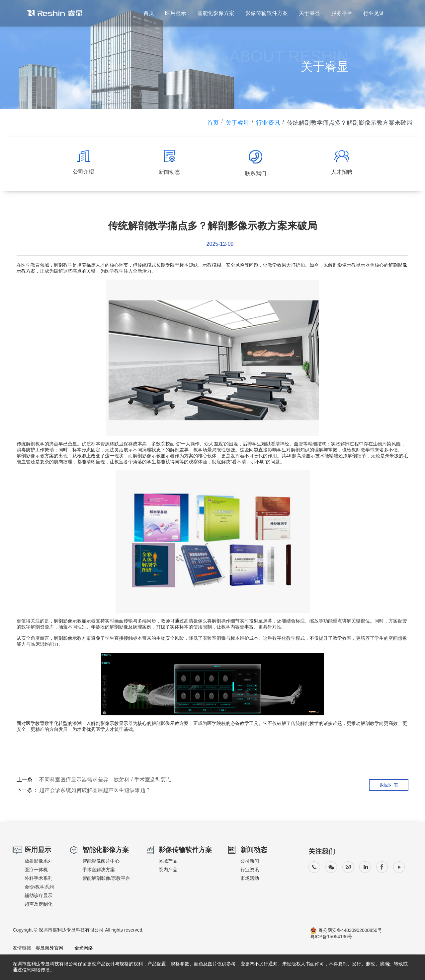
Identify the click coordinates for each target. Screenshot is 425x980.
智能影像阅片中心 (101, 861)
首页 (147, 13)
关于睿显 (309, 13)
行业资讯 (268, 123)
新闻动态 (254, 850)
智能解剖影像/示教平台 (106, 879)
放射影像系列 (39, 861)
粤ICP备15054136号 (331, 937)
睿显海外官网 (49, 948)
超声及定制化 (39, 904)
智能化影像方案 (214, 13)
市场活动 (250, 879)
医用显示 (174, 13)
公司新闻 (250, 861)
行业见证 (374, 13)
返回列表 (389, 785)
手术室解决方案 (99, 870)
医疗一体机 (36, 870)
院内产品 (168, 870)
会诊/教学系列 (39, 887)
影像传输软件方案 (266, 13)
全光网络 (79, 948)
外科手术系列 (39, 879)
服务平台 (341, 13)
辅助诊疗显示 (39, 896)
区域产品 (168, 861)
